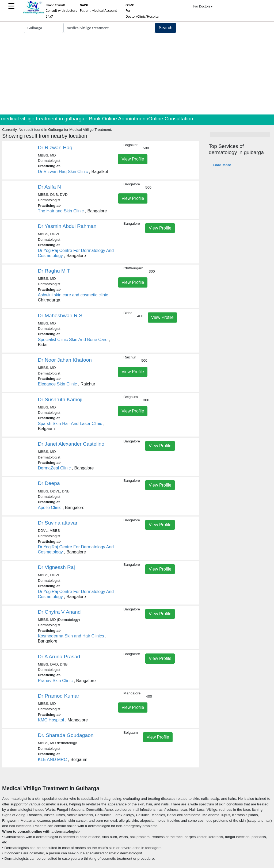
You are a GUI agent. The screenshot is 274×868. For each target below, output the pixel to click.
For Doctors (203, 6)
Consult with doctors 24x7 (61, 11)
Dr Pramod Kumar (58, 696)
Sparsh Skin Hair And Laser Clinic (70, 424)
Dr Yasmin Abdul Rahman (67, 226)
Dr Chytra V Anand (59, 612)
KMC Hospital (51, 720)
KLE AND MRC (52, 760)
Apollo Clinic (50, 508)
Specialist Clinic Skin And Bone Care (73, 340)
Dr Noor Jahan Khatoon (65, 360)
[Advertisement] (137, 74)
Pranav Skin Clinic (55, 681)
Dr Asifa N (49, 187)
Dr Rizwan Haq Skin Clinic (63, 172)
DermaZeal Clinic (54, 468)
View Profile (133, 159)
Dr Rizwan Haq (55, 148)
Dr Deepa (49, 483)
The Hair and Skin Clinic (61, 211)
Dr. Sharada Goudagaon (66, 735)
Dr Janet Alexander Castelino (71, 444)
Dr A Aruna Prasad (59, 657)
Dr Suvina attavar (58, 523)
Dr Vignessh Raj (56, 567)
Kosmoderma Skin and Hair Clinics (71, 636)
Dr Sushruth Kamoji (60, 399)
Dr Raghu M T (54, 271)
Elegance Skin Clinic (57, 384)
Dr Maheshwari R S (60, 316)
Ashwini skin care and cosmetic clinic (73, 295)
